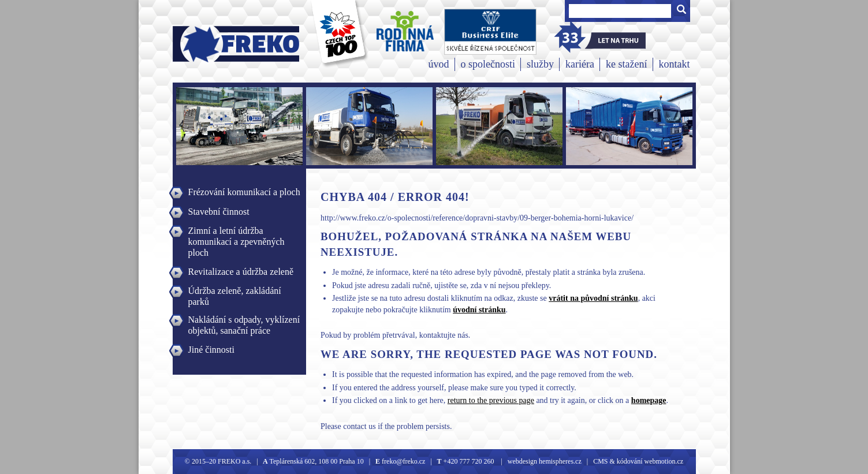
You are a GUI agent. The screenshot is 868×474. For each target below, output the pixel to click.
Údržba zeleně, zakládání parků (235, 292)
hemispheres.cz (559, 461)
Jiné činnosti (211, 350)
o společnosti (488, 64)
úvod (439, 64)
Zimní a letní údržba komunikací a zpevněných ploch (236, 232)
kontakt (675, 64)
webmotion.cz (664, 461)
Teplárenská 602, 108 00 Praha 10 (317, 461)
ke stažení (626, 64)
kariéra (580, 64)
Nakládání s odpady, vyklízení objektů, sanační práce (244, 321)
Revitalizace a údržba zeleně (241, 272)
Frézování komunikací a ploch (244, 192)
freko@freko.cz (403, 461)
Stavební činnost (219, 212)
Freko (199, 44)
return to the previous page (491, 400)
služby (540, 64)
